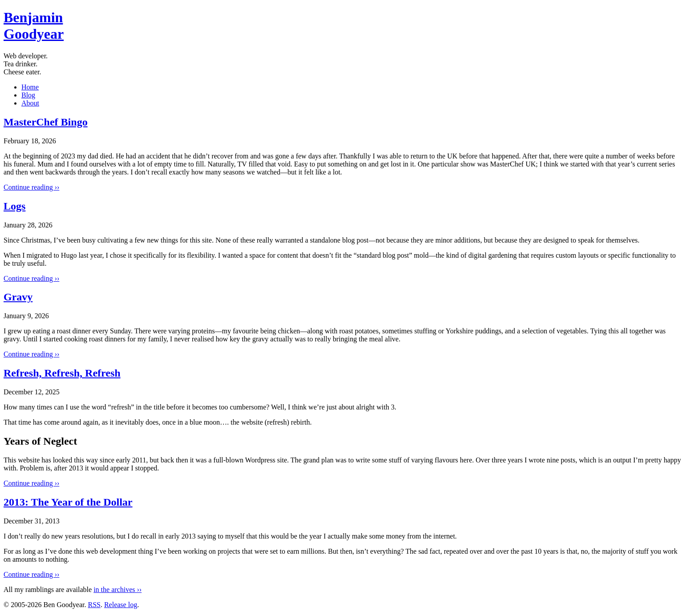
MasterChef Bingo (46, 122)
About (30, 103)
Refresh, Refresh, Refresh (62, 373)
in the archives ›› (118, 590)
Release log (121, 605)
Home (30, 87)
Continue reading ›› (31, 187)
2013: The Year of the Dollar (68, 502)
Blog (28, 95)
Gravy (18, 297)
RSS (94, 605)
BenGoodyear (34, 26)
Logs (14, 206)
